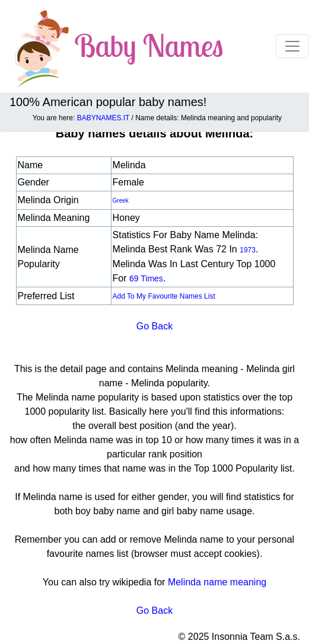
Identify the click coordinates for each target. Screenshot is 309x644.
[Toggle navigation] (292, 46)
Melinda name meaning (217, 582)
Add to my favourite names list (164, 296)
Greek (121, 201)
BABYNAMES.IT (103, 118)
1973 (248, 250)
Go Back (154, 326)
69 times (146, 278)
